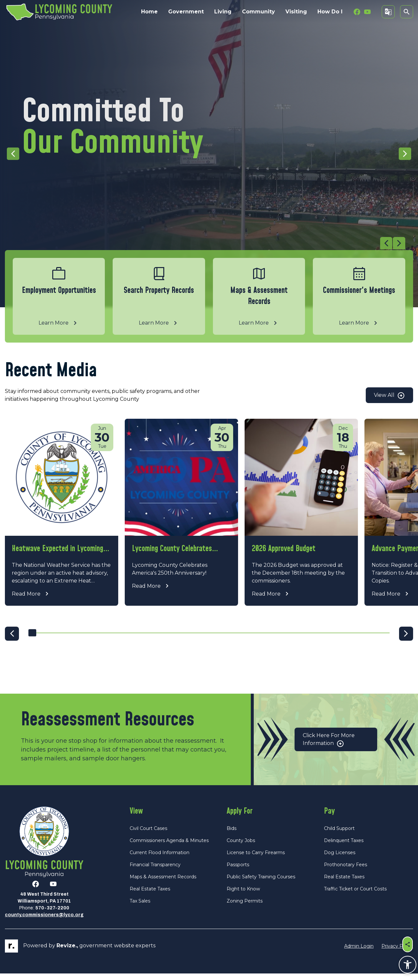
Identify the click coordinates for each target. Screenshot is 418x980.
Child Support (339, 835)
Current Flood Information (160, 859)
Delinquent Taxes (344, 847)
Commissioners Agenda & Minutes (169, 847)
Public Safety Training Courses (261, 883)
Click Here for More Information (329, 746)
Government (186, 12)
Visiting (296, 12)
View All (389, 396)
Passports (238, 871)
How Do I (330, 12)
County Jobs (241, 847)
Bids (232, 835)
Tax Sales (140, 907)
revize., (67, 952)
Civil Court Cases (148, 835)
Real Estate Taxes (150, 895)
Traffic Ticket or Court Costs (355, 895)
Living (223, 12)
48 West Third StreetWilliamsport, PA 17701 (44, 904)
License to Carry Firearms (256, 859)
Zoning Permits (245, 907)
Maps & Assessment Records (163, 883)
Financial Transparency (155, 871)
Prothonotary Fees (346, 871)
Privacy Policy (397, 952)
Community (258, 12)
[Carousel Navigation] (205, 244)
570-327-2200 (52, 914)
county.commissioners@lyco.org (44, 921)
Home (149, 12)
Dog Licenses (340, 859)
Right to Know (243, 895)
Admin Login (359, 952)
